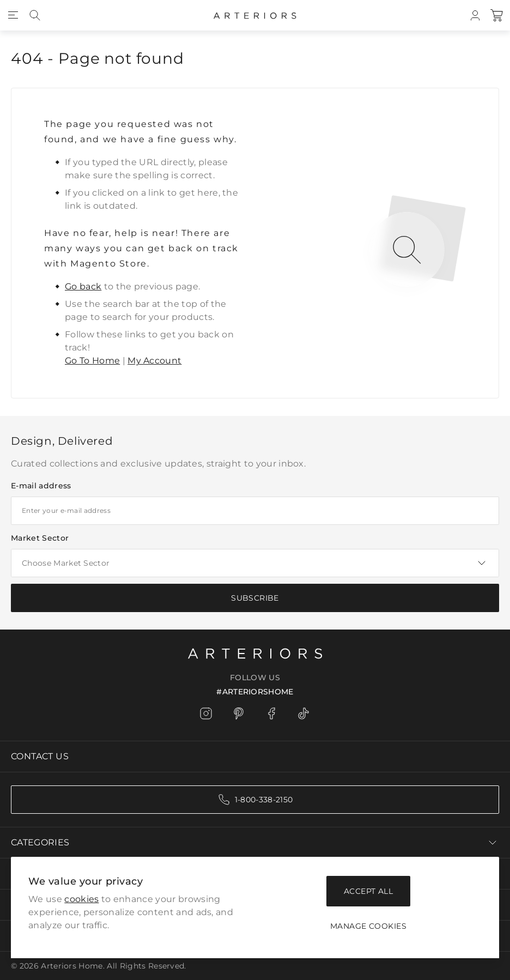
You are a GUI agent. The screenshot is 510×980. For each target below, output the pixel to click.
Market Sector (40, 538)
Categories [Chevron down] (255, 843)
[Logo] (255, 652)
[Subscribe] (255, 598)
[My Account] (475, 15)
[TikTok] (304, 713)
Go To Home (92, 361)
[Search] (35, 15)
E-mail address (41, 486)
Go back (83, 286)
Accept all (368, 891)
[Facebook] (271, 713)
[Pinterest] (239, 713)
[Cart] (497, 15)
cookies (81, 899)
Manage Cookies (368, 926)
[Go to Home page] (255, 16)
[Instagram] (206, 713)
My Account (154, 361)
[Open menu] (13, 15)
